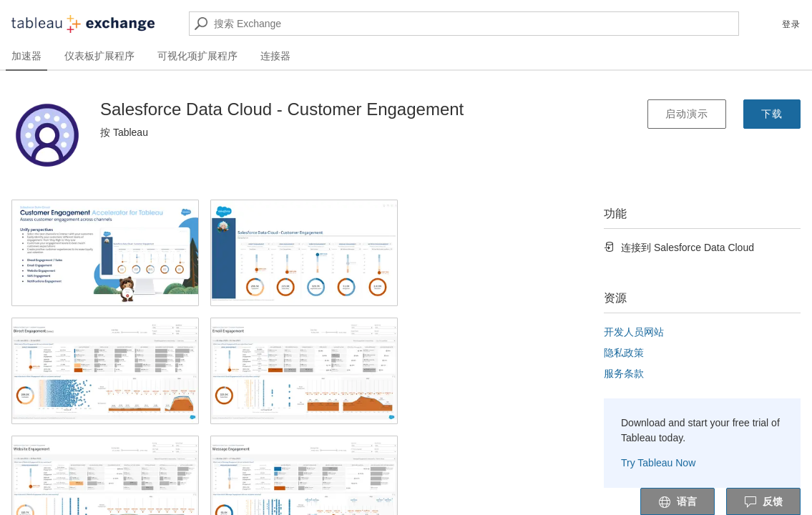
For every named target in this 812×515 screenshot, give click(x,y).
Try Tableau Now (658, 463)
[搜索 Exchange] (464, 24)
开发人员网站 (634, 332)
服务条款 (624, 373)
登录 (791, 24)
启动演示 (687, 114)
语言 (678, 502)
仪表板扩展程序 (99, 56)
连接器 (275, 56)
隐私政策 (624, 353)
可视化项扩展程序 (197, 56)
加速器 (26, 56)
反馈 (763, 502)
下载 (772, 114)
